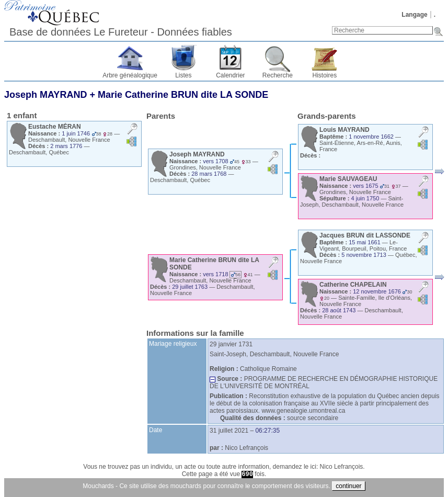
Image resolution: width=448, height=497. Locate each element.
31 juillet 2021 (229, 431)
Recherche (278, 75)
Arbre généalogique (130, 75)
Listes (183, 75)
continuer (348, 486)
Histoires (325, 75)
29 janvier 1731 (231, 344)
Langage (414, 15)
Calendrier (230, 75)
